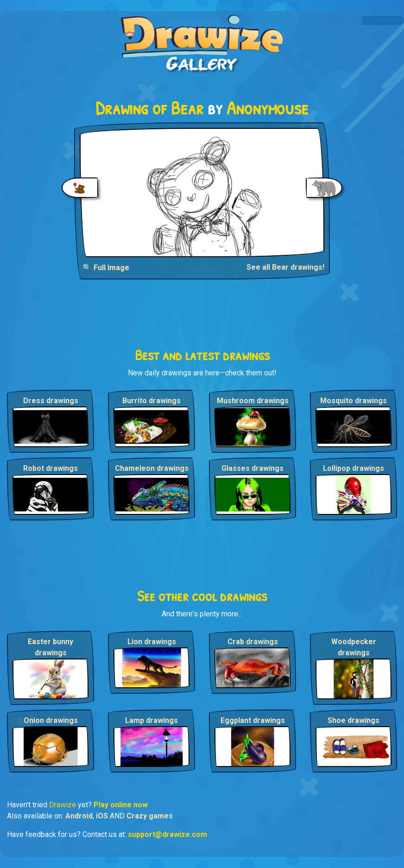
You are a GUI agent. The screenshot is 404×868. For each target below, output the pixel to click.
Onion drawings (51, 720)
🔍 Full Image (106, 268)
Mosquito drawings (353, 401)
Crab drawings (253, 642)
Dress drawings (51, 401)
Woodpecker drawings (354, 647)
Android (79, 816)
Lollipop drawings (353, 468)
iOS (102, 816)
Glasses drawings (252, 468)
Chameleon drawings (152, 468)
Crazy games (150, 816)
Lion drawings (152, 642)
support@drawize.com (167, 834)
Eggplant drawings (253, 720)
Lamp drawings (151, 720)
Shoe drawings (353, 720)
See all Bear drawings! (285, 267)
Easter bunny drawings (50, 647)
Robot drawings (50, 468)
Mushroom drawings (253, 401)
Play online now (121, 805)
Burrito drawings (151, 401)
